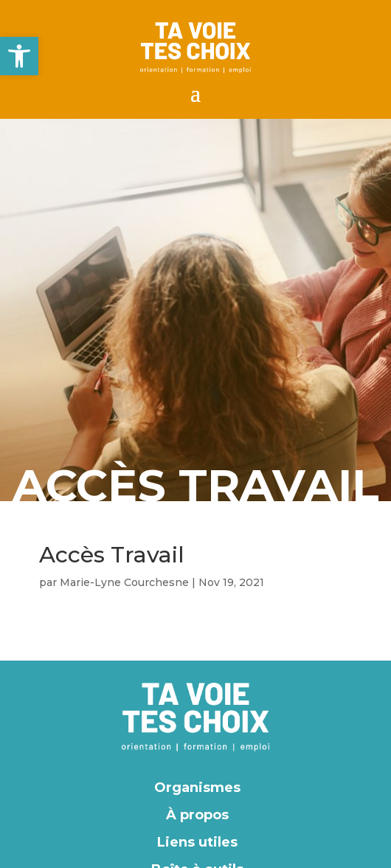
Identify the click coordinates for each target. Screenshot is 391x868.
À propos (197, 815)
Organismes (197, 788)
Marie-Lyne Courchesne (124, 582)
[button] (19, 56)
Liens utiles (197, 842)
